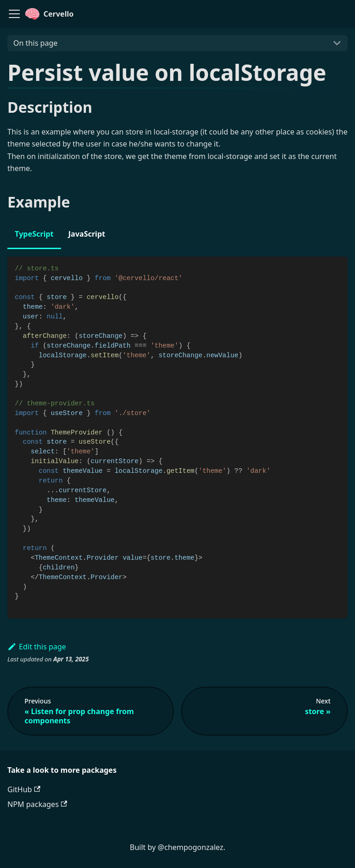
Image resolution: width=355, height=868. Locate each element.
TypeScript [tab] (34, 234)
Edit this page (37, 647)
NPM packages (37, 804)
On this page (36, 43)
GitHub (24, 789)
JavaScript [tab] (87, 234)
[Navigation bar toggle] (14, 14)
